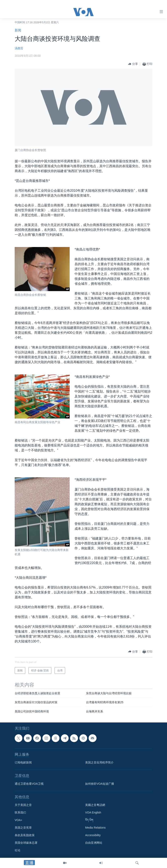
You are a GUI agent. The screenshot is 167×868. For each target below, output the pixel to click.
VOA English (93, 812)
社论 (18, 850)
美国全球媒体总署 (26, 843)
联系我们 (20, 812)
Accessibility (93, 835)
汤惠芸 (19, 48)
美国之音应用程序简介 (99, 762)
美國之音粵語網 (95, 805)
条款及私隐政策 (25, 835)
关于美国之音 (23, 805)
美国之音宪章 (23, 828)
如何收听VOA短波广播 (100, 784)
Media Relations (95, 828)
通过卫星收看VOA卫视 (29, 784)
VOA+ (19, 820)
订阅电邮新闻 (23, 762)
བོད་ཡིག (89, 820)
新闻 (18, 30)
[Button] (133, 64)
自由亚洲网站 (94, 843)
